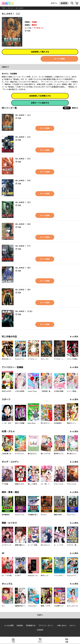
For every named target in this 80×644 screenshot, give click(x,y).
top (3, 8)
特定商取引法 (31, 626)
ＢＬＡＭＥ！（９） (23, 290)
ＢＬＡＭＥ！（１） (23, 115)
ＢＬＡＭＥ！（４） (23, 181)
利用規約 (20, 626)
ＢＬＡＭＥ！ (20, 8)
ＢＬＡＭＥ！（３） (23, 159)
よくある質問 (9, 626)
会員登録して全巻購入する (40, 96)
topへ (40, 615)
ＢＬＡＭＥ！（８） (23, 268)
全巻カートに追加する (40, 103)
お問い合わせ (62, 626)
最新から (75, 108)
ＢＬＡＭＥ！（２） (23, 137)
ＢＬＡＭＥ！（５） (23, 202)
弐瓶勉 (34, 22)
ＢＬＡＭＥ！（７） (23, 246)
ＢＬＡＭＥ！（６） (23, 224)
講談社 (34, 25)
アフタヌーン (38, 28)
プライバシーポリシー (46, 626)
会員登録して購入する (40, 52)
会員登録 (64, 3)
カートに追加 (59, 59)
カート (40, 642)
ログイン (54, 3)
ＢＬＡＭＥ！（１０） (24, 311)
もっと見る (74, 337)
